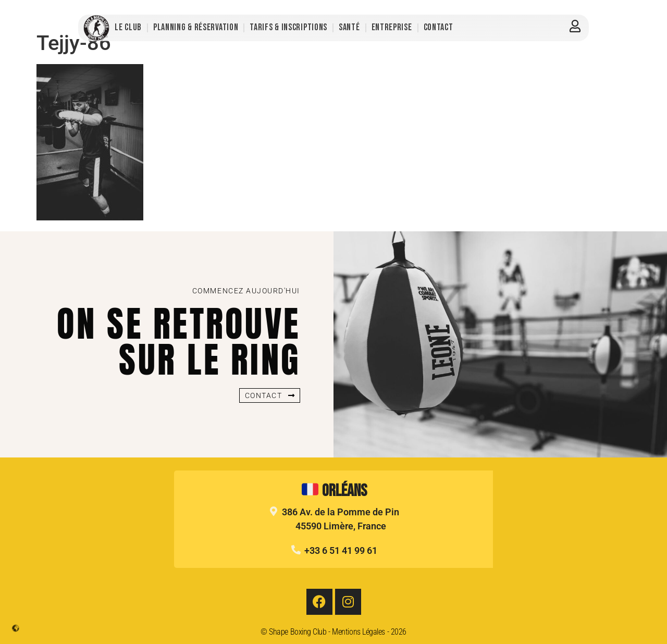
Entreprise (392, 27)
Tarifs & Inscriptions (288, 27)
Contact (439, 27)
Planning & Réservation (196, 27)
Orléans (334, 491)
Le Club (128, 27)
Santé (349, 27)
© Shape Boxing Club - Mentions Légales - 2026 (333, 632)
